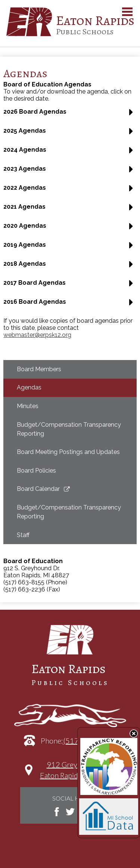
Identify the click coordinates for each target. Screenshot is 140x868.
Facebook (57, 812)
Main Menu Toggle (127, 12)
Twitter (70, 812)
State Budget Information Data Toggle (134, 733)
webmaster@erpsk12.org (37, 335)
